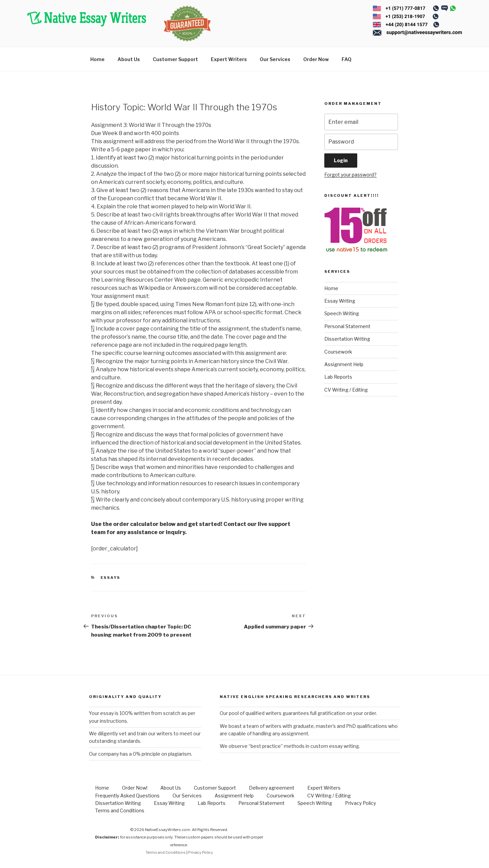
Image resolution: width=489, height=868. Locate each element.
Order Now (316, 59)
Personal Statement (347, 326)
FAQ (347, 59)
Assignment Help (344, 364)
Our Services (275, 59)
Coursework (338, 352)
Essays (111, 578)
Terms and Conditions (120, 810)
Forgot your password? (350, 175)
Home (97, 59)
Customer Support (175, 59)
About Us (129, 59)
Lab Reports (338, 377)
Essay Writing (340, 301)
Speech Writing (342, 313)
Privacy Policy (360, 803)
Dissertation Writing (347, 339)
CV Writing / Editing (346, 390)
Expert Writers (229, 59)
